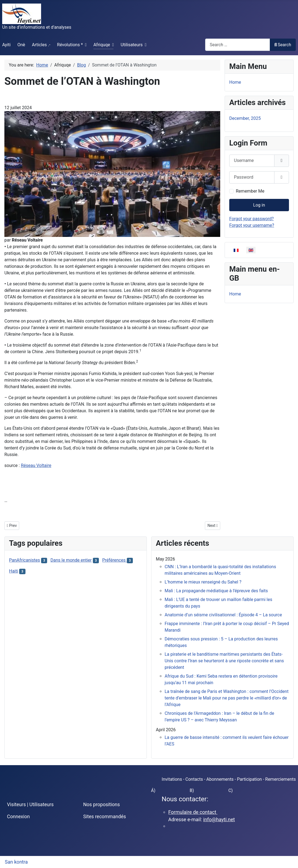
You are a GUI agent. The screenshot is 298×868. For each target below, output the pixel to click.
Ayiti (6, 45)
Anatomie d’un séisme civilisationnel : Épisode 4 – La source (223, 615)
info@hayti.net (219, 819)
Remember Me (250, 191)
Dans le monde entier (71, 560)
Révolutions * (70, 45)
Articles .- (41, 45)
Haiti (14, 571)
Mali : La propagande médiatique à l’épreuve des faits (216, 591)
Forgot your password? (251, 219)
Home (235, 82)
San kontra (16, 862)
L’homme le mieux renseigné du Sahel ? (203, 582)
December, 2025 (245, 118)
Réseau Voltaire (36, 465)
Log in (259, 205)
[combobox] (238, 45)
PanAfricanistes (25, 560)
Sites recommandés (105, 817)
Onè (21, 45)
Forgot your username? (252, 225)
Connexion (18, 817)
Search (283, 45)
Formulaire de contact (193, 812)
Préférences (114, 560)
